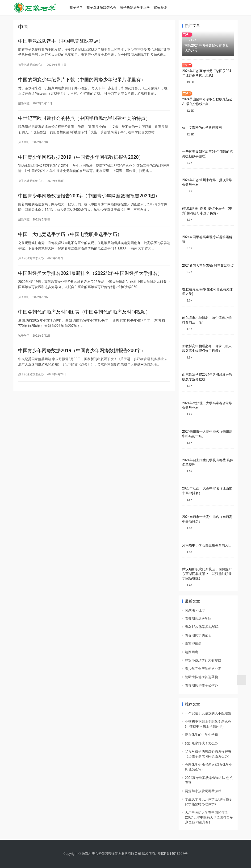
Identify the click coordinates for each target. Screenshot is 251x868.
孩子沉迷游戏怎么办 (106, 8)
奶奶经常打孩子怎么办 (201, 743)
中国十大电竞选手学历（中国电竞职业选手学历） (70, 240)
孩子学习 (80, 8)
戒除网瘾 (24, 105)
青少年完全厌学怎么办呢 (203, 669)
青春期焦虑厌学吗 (198, 619)
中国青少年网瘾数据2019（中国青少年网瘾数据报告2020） (81, 161)
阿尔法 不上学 (195, 610)
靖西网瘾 (192, 652)
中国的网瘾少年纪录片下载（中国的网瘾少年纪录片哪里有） (82, 81)
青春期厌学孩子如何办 (201, 685)
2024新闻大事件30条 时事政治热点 (208, 265)
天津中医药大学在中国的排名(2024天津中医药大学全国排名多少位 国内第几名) (209, 817)
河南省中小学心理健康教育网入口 (207, 545)
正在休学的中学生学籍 (201, 735)
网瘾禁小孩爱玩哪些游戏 (203, 791)
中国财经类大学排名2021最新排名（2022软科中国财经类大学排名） (90, 280)
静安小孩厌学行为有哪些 (203, 660)
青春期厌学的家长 (198, 635)
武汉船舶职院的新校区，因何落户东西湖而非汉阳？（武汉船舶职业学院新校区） (207, 574)
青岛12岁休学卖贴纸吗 (202, 627)
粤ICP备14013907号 (173, 854)
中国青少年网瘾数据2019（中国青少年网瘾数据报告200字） (82, 360)
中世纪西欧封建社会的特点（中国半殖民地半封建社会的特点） (84, 121)
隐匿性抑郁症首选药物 (201, 677)
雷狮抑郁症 (193, 644)
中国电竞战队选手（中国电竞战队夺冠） (61, 41)
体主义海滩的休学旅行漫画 (202, 128)
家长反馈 (164, 8)
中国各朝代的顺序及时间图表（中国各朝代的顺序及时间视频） (84, 320)
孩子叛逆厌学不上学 (139, 8)
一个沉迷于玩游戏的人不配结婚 (208, 713)
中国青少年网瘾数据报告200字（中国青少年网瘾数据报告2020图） (89, 201)
